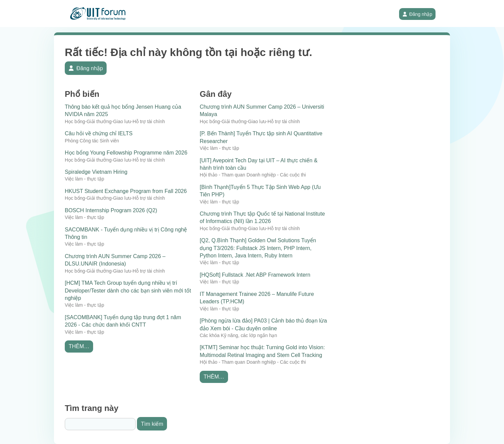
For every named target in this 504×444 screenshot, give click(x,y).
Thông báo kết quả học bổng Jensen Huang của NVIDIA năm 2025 (123, 110)
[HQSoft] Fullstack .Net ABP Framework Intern (255, 275)
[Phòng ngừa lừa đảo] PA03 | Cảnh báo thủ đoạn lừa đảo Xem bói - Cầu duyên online (263, 324)
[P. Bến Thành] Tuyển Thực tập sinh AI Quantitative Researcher (261, 137)
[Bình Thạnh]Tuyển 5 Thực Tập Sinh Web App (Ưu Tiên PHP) (260, 191)
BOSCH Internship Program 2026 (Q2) (111, 210)
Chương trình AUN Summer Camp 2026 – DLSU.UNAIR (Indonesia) (115, 260)
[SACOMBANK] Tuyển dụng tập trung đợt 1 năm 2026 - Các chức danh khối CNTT (123, 321)
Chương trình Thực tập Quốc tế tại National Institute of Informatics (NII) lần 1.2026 (262, 217)
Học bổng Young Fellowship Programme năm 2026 (126, 153)
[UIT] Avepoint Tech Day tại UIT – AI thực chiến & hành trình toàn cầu (259, 164)
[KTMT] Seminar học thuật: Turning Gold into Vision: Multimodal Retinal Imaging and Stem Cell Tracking (262, 351)
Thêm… (79, 346)
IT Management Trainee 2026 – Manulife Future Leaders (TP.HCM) (257, 298)
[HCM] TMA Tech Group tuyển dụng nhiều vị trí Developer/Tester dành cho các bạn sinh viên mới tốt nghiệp (128, 290)
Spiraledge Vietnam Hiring (96, 172)
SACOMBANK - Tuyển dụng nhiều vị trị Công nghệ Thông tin (126, 233)
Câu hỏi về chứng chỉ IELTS (99, 133)
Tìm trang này (92, 408)
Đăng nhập (417, 14)
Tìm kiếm (152, 424)
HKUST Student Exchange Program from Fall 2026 (126, 191)
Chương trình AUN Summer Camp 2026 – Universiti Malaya (262, 110)
